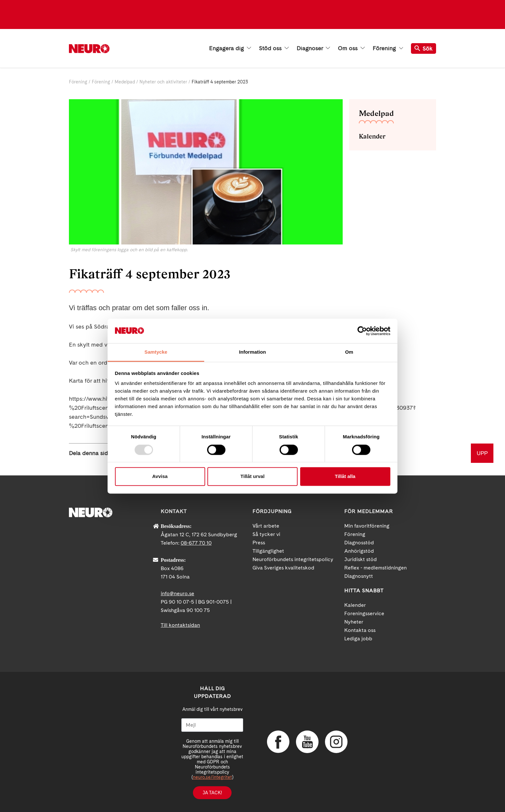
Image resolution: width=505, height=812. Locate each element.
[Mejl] (212, 725)
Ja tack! (212, 793)
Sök (424, 48)
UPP (482, 453)
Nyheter (354, 622)
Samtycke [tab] (156, 352)
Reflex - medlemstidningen (376, 568)
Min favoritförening (367, 526)
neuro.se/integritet (212, 777)
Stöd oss (274, 48)
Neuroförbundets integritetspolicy (293, 559)
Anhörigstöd (359, 551)
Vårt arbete (266, 526)
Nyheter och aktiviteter (163, 82)
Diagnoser (313, 48)
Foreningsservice (364, 613)
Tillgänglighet (268, 551)
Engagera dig (230, 48)
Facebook (278, 742)
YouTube (307, 742)
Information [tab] (252, 352)
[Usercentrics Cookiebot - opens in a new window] (362, 331)
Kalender (372, 136)
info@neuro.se (177, 593)
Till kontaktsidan (180, 625)
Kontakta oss (360, 630)
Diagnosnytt (359, 576)
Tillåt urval (253, 477)
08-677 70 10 (196, 543)
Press (259, 543)
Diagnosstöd (359, 543)
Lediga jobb (358, 639)
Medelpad (125, 82)
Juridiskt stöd (361, 559)
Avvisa (160, 477)
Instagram (336, 742)
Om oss (351, 48)
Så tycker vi (266, 534)
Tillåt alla (345, 477)
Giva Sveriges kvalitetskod (283, 568)
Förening (388, 48)
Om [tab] (349, 352)
